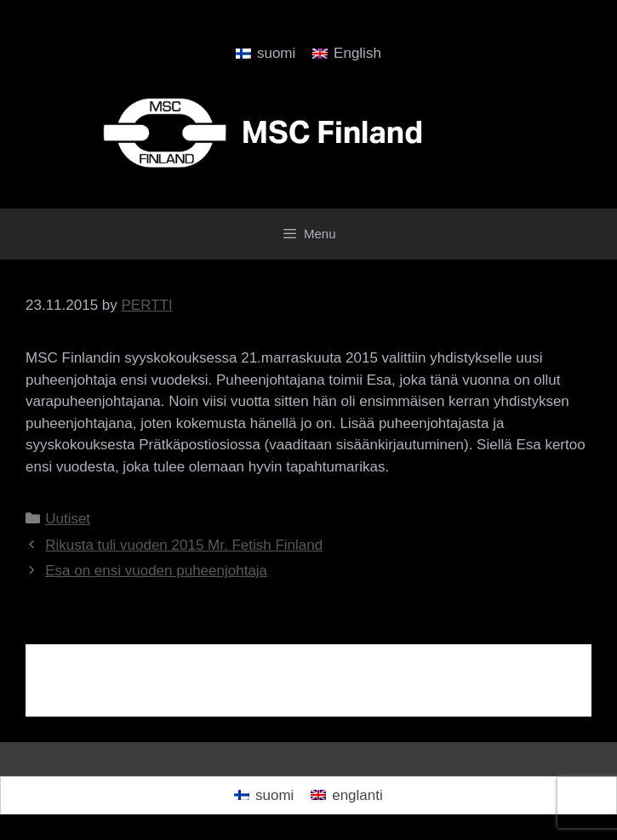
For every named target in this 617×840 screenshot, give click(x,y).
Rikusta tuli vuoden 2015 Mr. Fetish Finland (184, 545)
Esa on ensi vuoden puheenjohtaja (156, 571)
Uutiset (68, 519)
